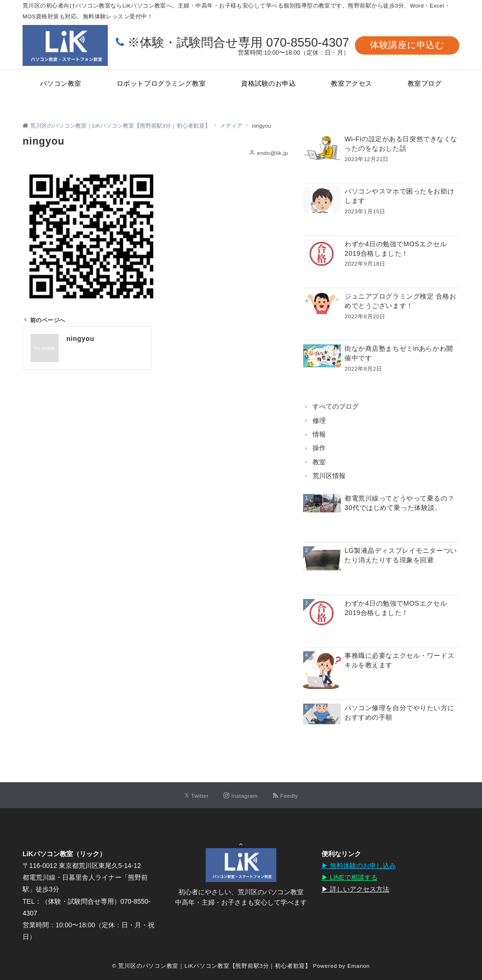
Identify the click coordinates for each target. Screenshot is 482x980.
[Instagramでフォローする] (241, 796)
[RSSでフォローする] (285, 796)
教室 (319, 462)
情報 (319, 434)
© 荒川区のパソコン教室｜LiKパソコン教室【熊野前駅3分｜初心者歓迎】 (212, 966)
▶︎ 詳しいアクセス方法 (355, 889)
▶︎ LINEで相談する (349, 877)
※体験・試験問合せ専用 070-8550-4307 (238, 42)
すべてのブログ (336, 406)
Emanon (359, 966)
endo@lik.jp (273, 153)
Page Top (241, 843)
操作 (319, 448)
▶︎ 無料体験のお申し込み (359, 866)
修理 (319, 421)
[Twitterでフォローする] (197, 796)
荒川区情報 (329, 476)
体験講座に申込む (407, 45)
